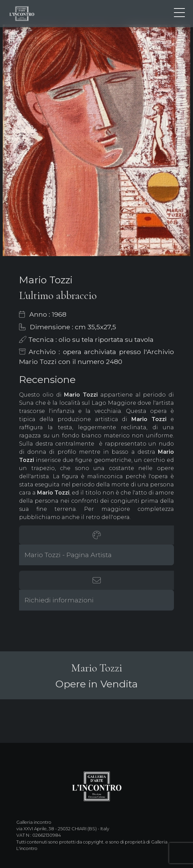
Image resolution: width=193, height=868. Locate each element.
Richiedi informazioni (59, 600)
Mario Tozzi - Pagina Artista (68, 555)
